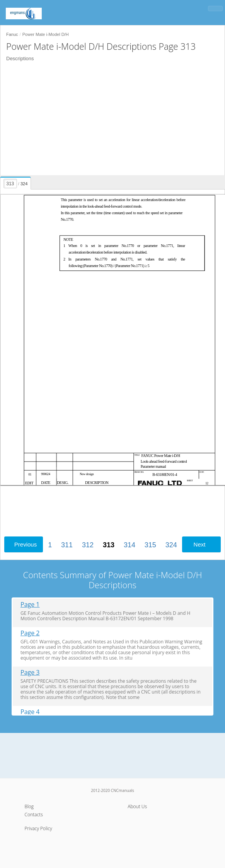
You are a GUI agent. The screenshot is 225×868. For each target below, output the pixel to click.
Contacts (34, 815)
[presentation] (16, 182)
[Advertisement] (112, 119)
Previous (26, 544)
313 (109, 545)
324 (171, 545)
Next (200, 544)
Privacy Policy (38, 828)
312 (88, 545)
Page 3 (30, 673)
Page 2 (30, 633)
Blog (29, 806)
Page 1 (30, 605)
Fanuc (12, 34)
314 (130, 545)
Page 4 (30, 712)
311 (67, 545)
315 (150, 545)
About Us (137, 806)
